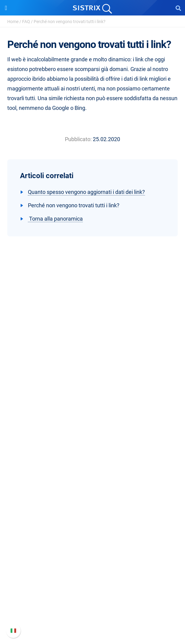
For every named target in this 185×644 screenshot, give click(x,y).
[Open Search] (178, 8)
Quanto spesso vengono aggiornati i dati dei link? (86, 192)
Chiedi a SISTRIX (93, 499)
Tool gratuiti (93, 538)
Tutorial (92, 548)
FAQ (26, 22)
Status (92, 617)
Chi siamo (93, 370)
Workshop (93, 509)
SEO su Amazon (92, 459)
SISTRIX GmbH (92, 358)
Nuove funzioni (93, 588)
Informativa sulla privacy (93, 399)
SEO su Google (93, 449)
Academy (92, 519)
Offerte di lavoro (92, 380)
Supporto (92, 567)
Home (13, 22)
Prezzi (93, 439)
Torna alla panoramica (55, 219)
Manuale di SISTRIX (92, 578)
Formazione (93, 389)
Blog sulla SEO (92, 528)
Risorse (93, 488)
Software (93, 428)
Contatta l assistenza (93, 607)
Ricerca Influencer (93, 468)
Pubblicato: (78, 139)
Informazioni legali (92, 409)
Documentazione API (92, 598)
